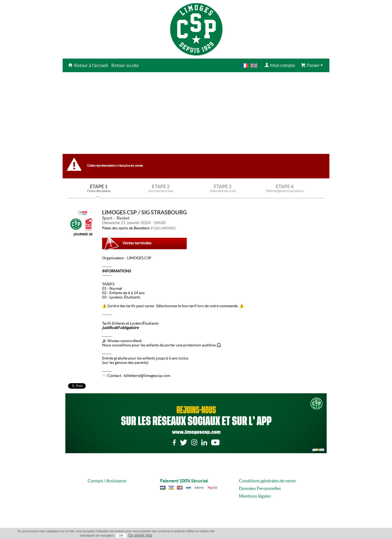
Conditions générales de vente (267, 481)
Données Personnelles (260, 488)
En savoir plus (140, 535)
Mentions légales (255, 496)
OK (121, 535)
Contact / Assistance (107, 481)
